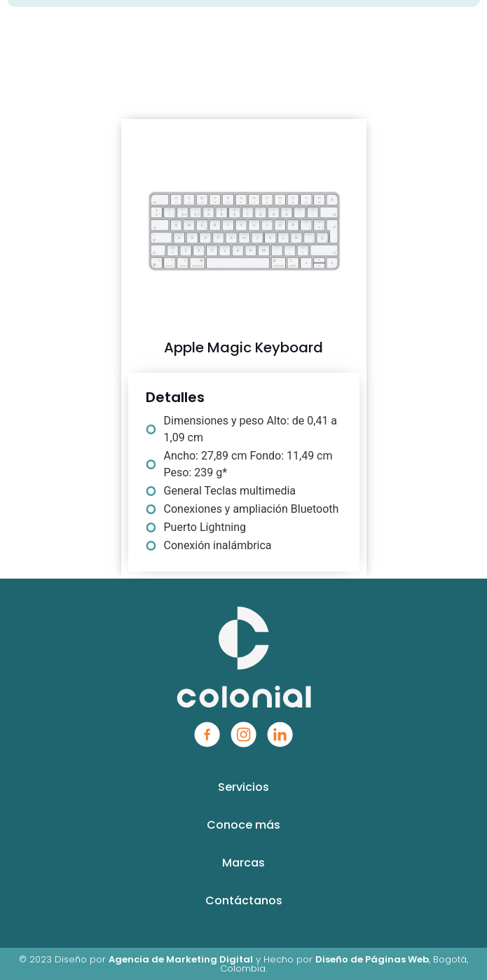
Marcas (243, 863)
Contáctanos (244, 900)
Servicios (243, 787)
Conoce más (243, 825)
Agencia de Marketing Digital (181, 959)
